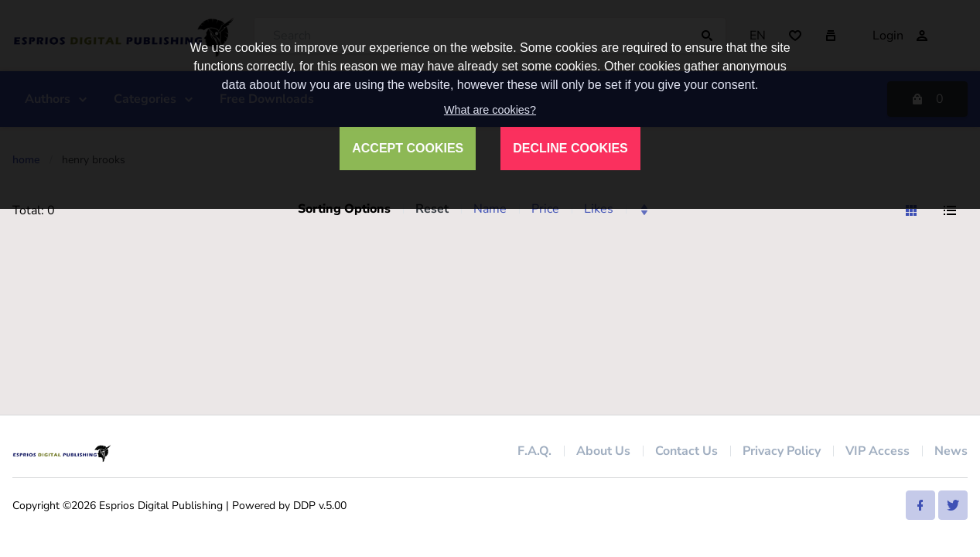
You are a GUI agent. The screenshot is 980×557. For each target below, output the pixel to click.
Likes (599, 209)
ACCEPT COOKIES (408, 148)
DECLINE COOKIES (570, 148)
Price (545, 209)
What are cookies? (490, 110)
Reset (432, 209)
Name (490, 209)
